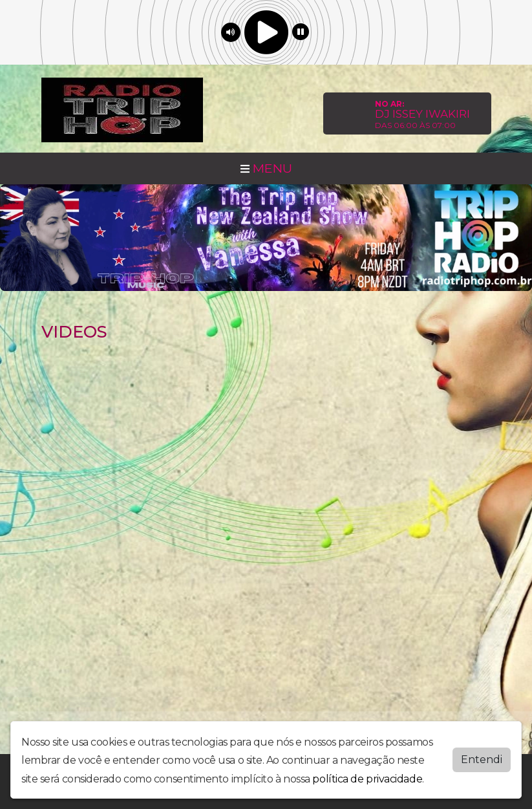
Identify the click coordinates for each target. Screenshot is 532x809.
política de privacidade (367, 779)
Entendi (482, 760)
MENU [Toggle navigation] (266, 168)
